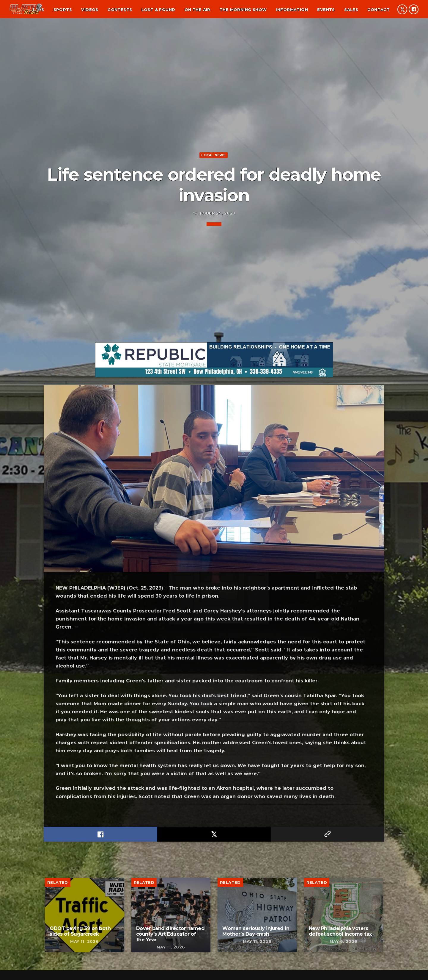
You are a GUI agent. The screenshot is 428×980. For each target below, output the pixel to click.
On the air (198, 10)
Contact (379, 10)
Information (292, 10)
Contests (120, 10)
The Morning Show (243, 10)
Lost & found (158, 10)
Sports (63, 10)
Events (326, 10)
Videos (90, 10)
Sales (351, 10)
